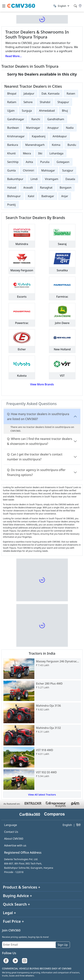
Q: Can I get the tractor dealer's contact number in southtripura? (35, 457)
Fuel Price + (13, 921)
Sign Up (63, 945)
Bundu (72, 145)
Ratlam (12, 102)
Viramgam (52, 179)
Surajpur (68, 170)
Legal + (9, 913)
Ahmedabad (47, 111)
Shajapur (63, 102)
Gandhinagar (16, 119)
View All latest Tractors (42, 794)
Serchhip (13, 162)
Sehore (28, 102)
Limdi (34, 179)
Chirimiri (29, 170)
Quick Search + (16, 904)
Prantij (11, 205)
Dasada (70, 179)
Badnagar (48, 196)
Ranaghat (46, 188)
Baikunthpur (15, 179)
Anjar (65, 196)
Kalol (31, 196)
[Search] (75, 6)
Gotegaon (63, 162)
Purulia (45, 162)
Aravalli (28, 188)
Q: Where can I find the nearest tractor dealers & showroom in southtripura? (40, 441)
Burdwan (13, 128)
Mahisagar (48, 170)
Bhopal (12, 94)
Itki (40, 153)
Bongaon (65, 188)
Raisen (71, 94)
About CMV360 (14, 839)
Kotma (56, 145)
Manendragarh (35, 145)
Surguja (27, 111)
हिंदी (78, 825)
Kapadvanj (39, 136)
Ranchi (36, 119)
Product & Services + (22, 887)
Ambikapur (60, 136)
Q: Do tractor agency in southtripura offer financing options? (36, 472)
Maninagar (33, 128)
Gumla (12, 170)
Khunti (11, 153)
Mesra (27, 153)
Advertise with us (15, 845)
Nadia (70, 128)
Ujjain (11, 111)
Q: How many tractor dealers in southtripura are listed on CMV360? (38, 416)
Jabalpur (29, 94)
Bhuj (65, 111)
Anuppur (53, 128)
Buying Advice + (17, 896)
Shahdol (45, 102)
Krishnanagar (16, 136)
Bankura (13, 145)
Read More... (14, 56)
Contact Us (11, 832)
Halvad (12, 188)
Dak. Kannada (51, 94)
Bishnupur (14, 196)
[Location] (80, 6)
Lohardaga (56, 153)
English (67, 825)
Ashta (29, 162)
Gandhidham (56, 119)
